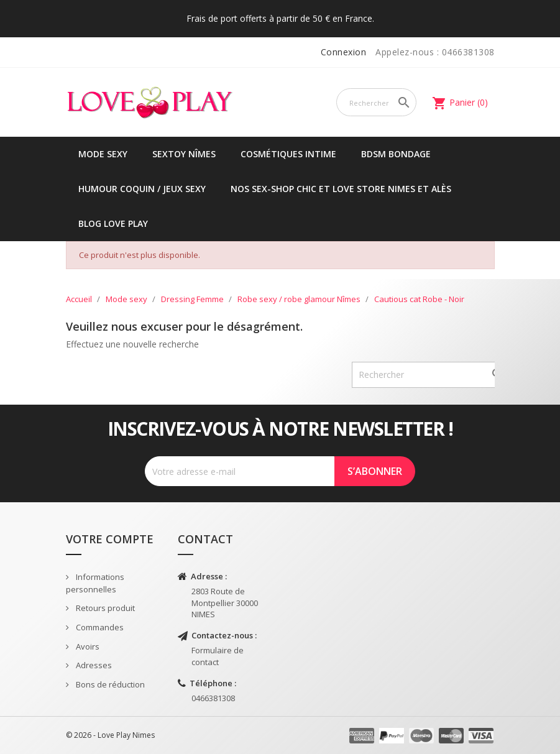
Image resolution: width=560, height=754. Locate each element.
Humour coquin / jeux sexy (142, 189)
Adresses (93, 665)
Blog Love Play (113, 223)
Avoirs (87, 646)
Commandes (99, 627)
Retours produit (104, 608)
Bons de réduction (109, 684)
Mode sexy (103, 154)
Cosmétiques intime (288, 154)
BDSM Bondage (396, 154)
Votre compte (110, 539)
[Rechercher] (377, 102)
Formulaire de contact (218, 656)
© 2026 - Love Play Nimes (110, 735)
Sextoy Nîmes (184, 154)
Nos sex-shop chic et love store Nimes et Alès (341, 189)
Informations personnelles (95, 583)
